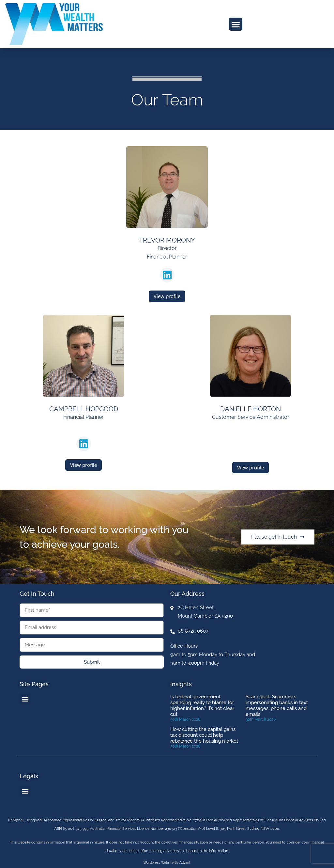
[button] (236, 24)
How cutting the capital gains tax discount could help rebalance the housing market (204, 735)
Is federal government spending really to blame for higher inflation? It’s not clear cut (202, 705)
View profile (167, 296)
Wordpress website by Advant (167, 863)
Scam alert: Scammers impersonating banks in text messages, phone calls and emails (277, 705)
